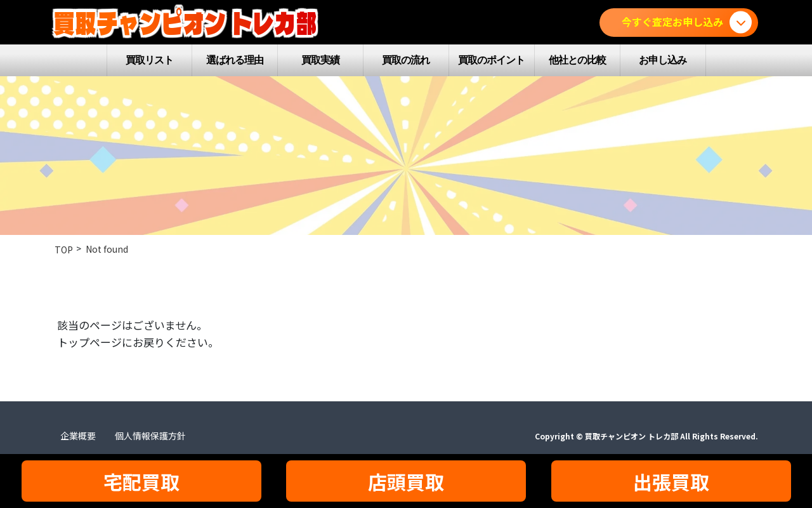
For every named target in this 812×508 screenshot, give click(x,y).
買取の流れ (406, 60)
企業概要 (78, 436)
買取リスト (149, 60)
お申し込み (663, 60)
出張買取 (671, 481)
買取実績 (320, 60)
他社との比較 (577, 60)
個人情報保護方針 (150, 436)
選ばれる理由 (235, 60)
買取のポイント (491, 60)
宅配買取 (141, 481)
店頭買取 (406, 481)
